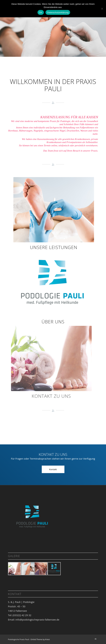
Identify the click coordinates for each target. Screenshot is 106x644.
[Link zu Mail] (96, 639)
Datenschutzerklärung (58, 12)
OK (41, 12)
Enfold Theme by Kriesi (40, 639)
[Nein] (102, 9)
